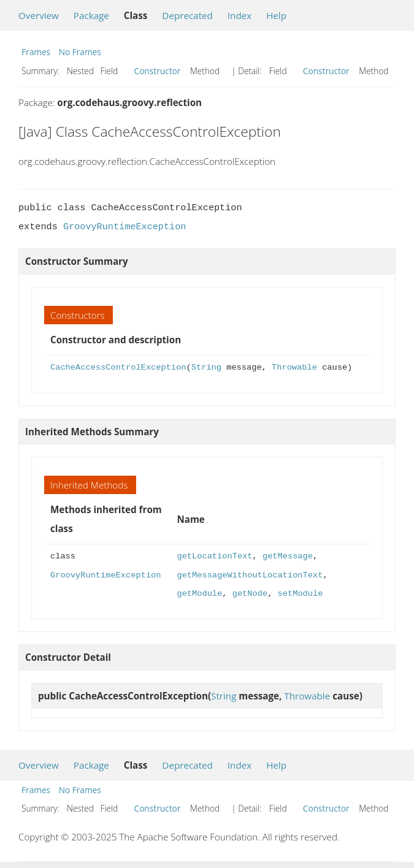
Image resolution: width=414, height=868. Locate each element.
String (206, 367)
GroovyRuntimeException (125, 227)
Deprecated (187, 15)
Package (91, 15)
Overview (39, 15)
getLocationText (214, 556)
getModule (199, 594)
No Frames (80, 52)
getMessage (288, 556)
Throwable (294, 367)
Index (240, 15)
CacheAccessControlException (118, 367)
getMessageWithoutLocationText (250, 575)
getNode (250, 594)
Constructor (158, 71)
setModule (300, 594)
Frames (36, 52)
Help (276, 15)
